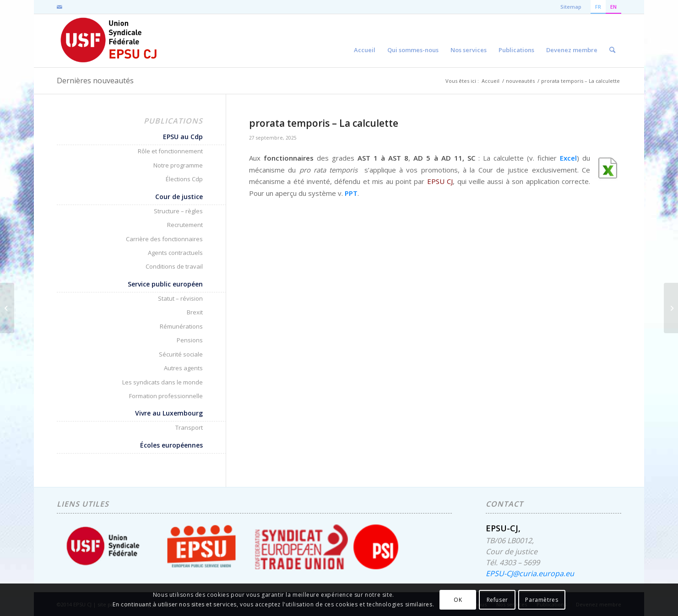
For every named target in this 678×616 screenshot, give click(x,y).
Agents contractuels (175, 253)
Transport (189, 427)
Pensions (190, 340)
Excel (568, 158)
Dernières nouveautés (95, 81)
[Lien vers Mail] (60, 7)
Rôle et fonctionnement (170, 151)
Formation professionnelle (166, 396)
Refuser (497, 600)
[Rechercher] (612, 41)
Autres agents (183, 368)
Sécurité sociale (181, 354)
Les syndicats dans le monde (163, 382)
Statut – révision (180, 298)
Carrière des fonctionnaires (164, 239)
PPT (351, 193)
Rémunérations (181, 326)
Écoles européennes (171, 445)
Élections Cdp (184, 179)
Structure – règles (178, 211)
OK (458, 600)
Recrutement (185, 225)
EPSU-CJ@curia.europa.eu (530, 573)
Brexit (195, 312)
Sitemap (571, 7)
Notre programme (178, 165)
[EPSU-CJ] (109, 41)
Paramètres (542, 600)
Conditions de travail (174, 266)
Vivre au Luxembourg (169, 413)
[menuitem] (365, 41)
